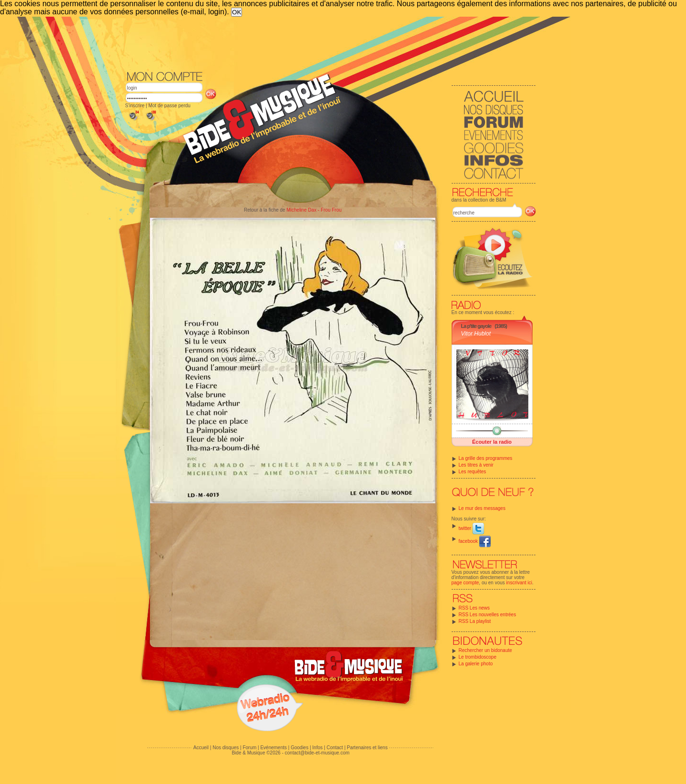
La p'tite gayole (476, 326)
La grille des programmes (486, 458)
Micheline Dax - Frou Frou (314, 210)
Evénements (273, 748)
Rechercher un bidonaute (485, 650)
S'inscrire (135, 106)
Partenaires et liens (367, 748)
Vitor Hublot (476, 334)
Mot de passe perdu (169, 106)
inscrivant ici (519, 583)
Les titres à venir (476, 465)
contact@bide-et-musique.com (317, 753)
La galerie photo (476, 664)
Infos (318, 748)
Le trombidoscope (478, 657)
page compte (465, 583)
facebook (475, 541)
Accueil (201, 748)
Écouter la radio (492, 442)
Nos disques (226, 748)
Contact (334, 748)
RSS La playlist (475, 621)
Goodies (299, 748)
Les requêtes (473, 472)
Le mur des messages (482, 508)
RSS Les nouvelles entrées (488, 615)
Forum (249, 748)
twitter (471, 528)
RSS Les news (474, 608)
